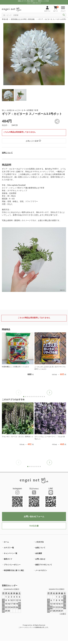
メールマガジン (41, 570)
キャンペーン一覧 (11, 553)
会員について (40, 548)
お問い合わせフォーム (34, 516)
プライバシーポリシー (12, 565)
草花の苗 (5, 19)
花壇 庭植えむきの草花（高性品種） (23, 19)
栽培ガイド (8, 559)
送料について (7, 153)
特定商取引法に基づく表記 (14, 570)
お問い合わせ (40, 559)
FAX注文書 (34, 526)
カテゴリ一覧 (9, 548)
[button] (49, 393)
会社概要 (39, 553)
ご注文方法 (39, 542)
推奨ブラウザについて (44, 565)
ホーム (6, 542)
